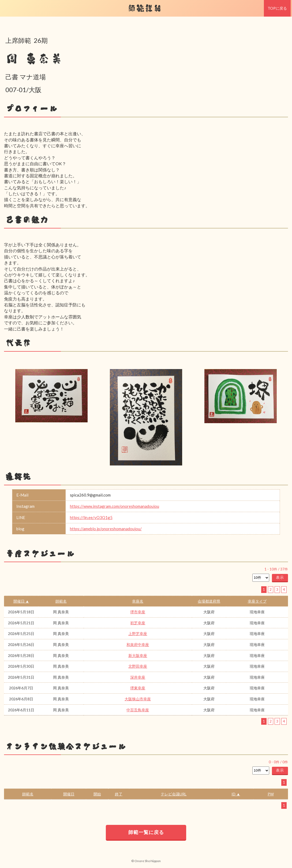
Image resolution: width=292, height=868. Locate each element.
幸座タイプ (257, 601)
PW (271, 794)
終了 (119, 794)
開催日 (69, 794)
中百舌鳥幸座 (138, 710)
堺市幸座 (138, 612)
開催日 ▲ (21, 601)
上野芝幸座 (138, 634)
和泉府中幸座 (138, 645)
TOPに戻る (277, 8)
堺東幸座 (138, 688)
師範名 (61, 601)
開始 (97, 794)
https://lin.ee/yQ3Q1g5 (91, 517)
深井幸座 (138, 677)
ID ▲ (236, 794)
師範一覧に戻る (146, 832)
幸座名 (138, 601)
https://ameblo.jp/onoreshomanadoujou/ (106, 529)
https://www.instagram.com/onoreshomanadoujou (115, 506)
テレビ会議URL (174, 794)
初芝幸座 (138, 623)
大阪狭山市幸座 (138, 699)
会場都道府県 (209, 601)
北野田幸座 (138, 666)
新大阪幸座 (138, 655)
